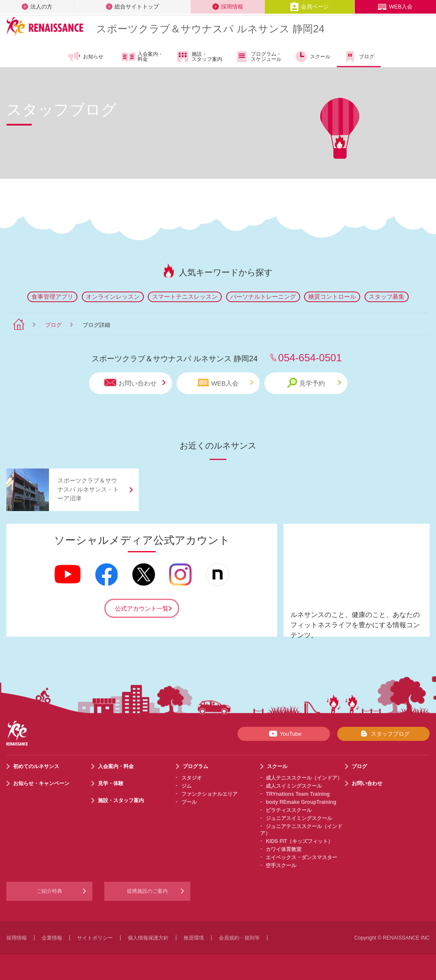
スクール (312, 57)
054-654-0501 (310, 358)
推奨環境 (194, 938)
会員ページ (309, 7)
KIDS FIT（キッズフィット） (299, 841)
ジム (186, 786)
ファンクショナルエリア (209, 794)
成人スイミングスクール (294, 786)
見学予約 (314, 383)
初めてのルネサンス (36, 766)
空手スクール (281, 866)
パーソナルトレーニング (263, 297)
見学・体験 (111, 783)
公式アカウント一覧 (142, 609)
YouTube (284, 734)
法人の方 (37, 7)
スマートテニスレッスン (185, 297)
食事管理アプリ (52, 297)
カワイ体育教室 (284, 849)
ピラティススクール (289, 810)
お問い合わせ (135, 383)
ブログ (359, 57)
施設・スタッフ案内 (199, 57)
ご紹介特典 (49, 891)
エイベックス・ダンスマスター (301, 857)
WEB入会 (395, 7)
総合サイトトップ (132, 7)
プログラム (195, 766)
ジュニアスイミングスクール (299, 818)
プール (189, 802)
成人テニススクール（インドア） (304, 778)
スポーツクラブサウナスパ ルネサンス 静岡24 (210, 29)
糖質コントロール (332, 297)
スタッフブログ (383, 734)
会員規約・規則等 (239, 938)
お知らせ (85, 57)
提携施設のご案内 (147, 891)
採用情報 (228, 7)
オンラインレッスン (113, 297)
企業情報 (52, 938)
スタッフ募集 (387, 297)
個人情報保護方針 (148, 938)
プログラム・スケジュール (258, 57)
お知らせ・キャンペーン (41, 783)
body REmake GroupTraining (301, 802)
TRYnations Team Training (298, 794)
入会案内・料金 (142, 57)
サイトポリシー (95, 938)
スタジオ (192, 778)
